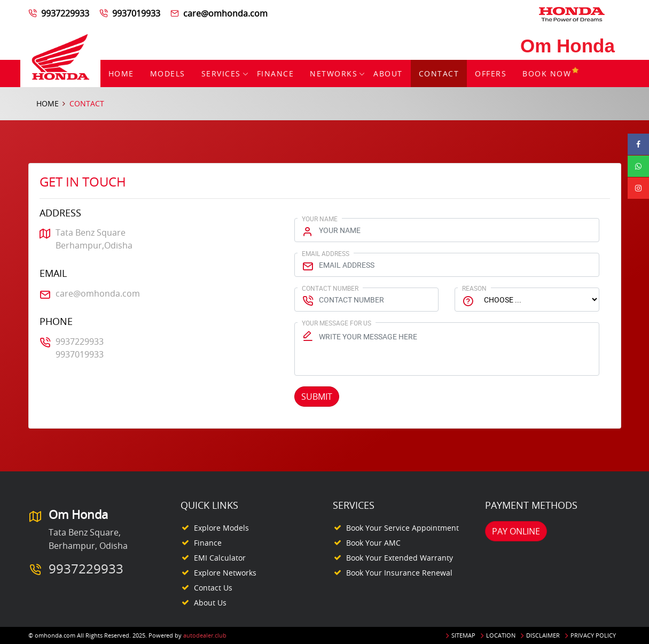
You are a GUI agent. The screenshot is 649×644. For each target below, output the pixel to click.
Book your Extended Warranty (400, 558)
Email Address (326, 253)
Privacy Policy (593, 635)
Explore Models (221, 528)
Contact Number (330, 288)
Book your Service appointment (402, 528)
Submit (317, 397)
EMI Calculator (220, 558)
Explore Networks (225, 573)
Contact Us (213, 588)
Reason (474, 288)
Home (121, 73)
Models (168, 73)
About (388, 73)
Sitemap (463, 635)
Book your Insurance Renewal (399, 573)
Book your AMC (373, 543)
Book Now (551, 73)
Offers (491, 73)
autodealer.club (205, 635)
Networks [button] (334, 73)
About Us (210, 603)
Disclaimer (543, 635)
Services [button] (221, 73)
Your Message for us (337, 323)
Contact (439, 73)
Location (501, 635)
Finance (276, 73)
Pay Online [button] (516, 531)
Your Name (320, 219)
